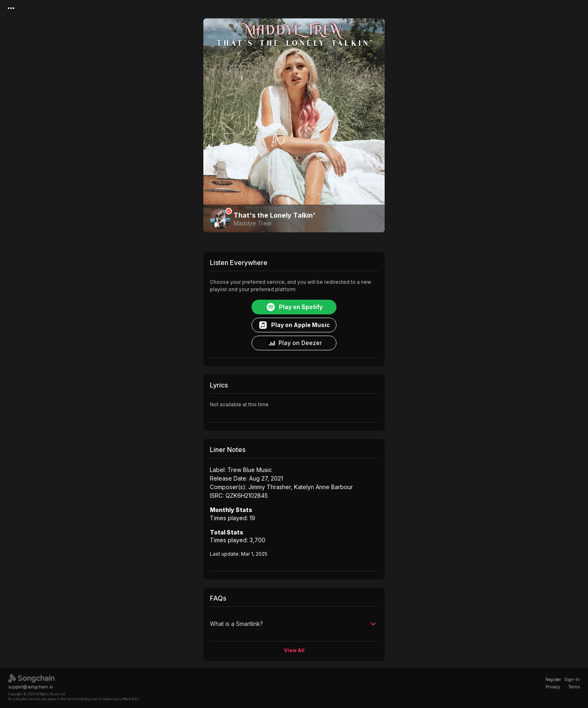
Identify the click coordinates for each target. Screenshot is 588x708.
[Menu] (11, 8)
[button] (294, 624)
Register (553, 679)
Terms (574, 687)
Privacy (553, 687)
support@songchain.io (30, 687)
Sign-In (572, 679)
